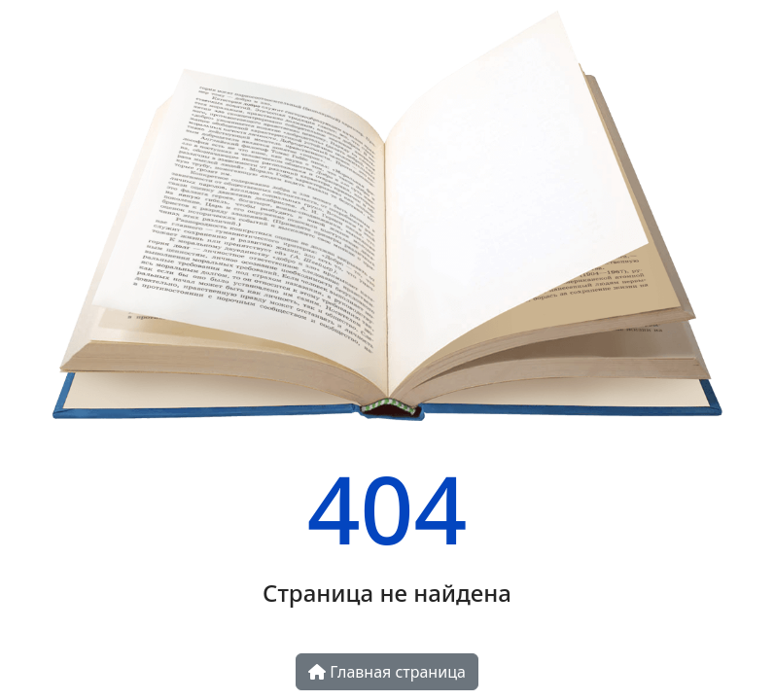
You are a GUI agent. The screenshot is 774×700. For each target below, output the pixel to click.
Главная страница (387, 672)
